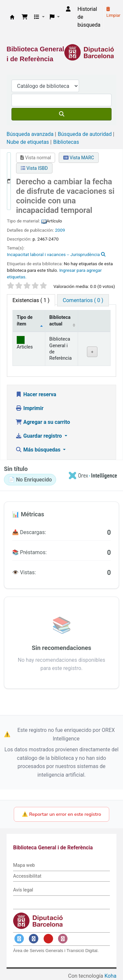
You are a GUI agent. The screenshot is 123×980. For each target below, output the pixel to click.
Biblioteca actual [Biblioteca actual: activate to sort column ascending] (60, 321)
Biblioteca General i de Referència (12, 17)
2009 (60, 230)
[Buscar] (61, 114)
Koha (111, 976)
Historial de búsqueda (89, 17)
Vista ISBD (34, 168)
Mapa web (24, 865)
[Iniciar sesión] (68, 9)
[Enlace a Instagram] (63, 939)
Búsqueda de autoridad (85, 134)
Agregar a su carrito (43, 422)
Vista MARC (79, 158)
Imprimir (30, 408)
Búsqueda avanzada (30, 134)
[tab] (83, 300)
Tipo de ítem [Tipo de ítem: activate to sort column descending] (25, 321)
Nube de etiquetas (28, 142)
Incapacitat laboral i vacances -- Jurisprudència (53, 254)
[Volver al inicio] (103, 960)
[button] (25, 17)
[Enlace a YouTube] (48, 939)
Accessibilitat (27, 876)
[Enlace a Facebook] (34, 939)
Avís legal (23, 890)
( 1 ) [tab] (31, 300)
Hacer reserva (36, 394)
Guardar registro (39, 436)
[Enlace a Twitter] (19, 939)
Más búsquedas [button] (39, 450)
